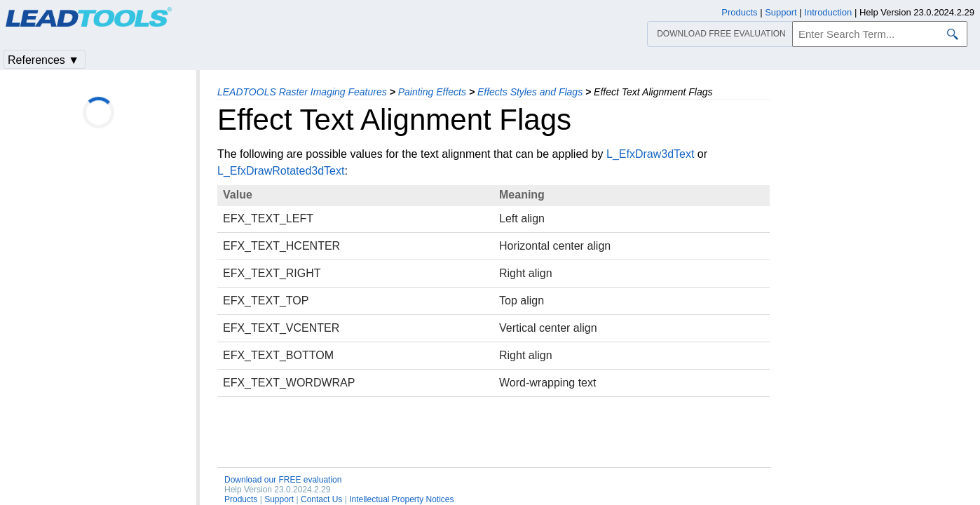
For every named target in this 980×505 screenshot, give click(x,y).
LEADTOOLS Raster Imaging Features (302, 92)
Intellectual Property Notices (401, 499)
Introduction (828, 12)
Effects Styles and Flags (530, 92)
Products (241, 499)
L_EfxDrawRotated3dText (281, 171)
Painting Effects (432, 92)
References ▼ (43, 60)
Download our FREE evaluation (283, 480)
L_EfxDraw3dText (650, 154)
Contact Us (321, 499)
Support (279, 499)
